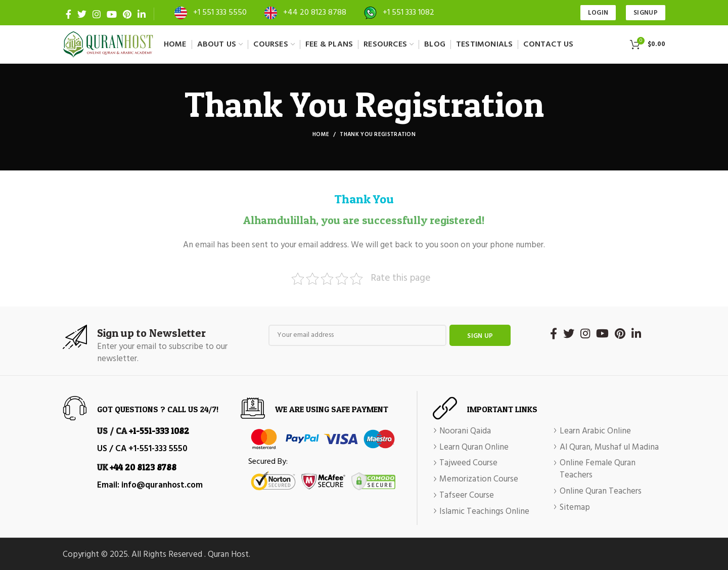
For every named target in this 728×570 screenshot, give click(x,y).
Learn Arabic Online (595, 431)
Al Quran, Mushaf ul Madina (609, 448)
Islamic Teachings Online (484, 512)
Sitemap (575, 508)
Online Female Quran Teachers (598, 469)
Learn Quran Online (474, 448)
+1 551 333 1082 (408, 13)
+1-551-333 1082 (159, 431)
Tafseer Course (467, 496)
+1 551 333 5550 (220, 13)
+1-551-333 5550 (158, 449)
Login (598, 13)
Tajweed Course (468, 463)
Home (321, 135)
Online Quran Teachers (601, 492)
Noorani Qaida (465, 431)
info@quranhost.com (162, 485)
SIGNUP (646, 13)
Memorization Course (479, 479)
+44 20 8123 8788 (315, 13)
